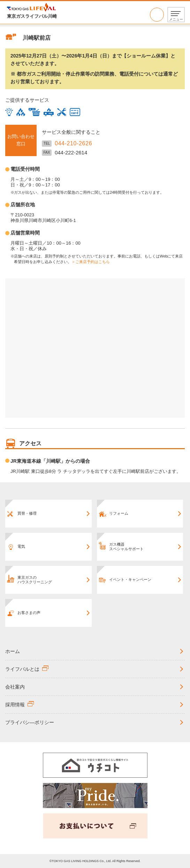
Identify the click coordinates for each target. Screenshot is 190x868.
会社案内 (15, 687)
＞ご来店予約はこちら (91, 262)
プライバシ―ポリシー (30, 722)
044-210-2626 (157, 15)
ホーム (13, 651)
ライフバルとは (22, 669)
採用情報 (15, 705)
